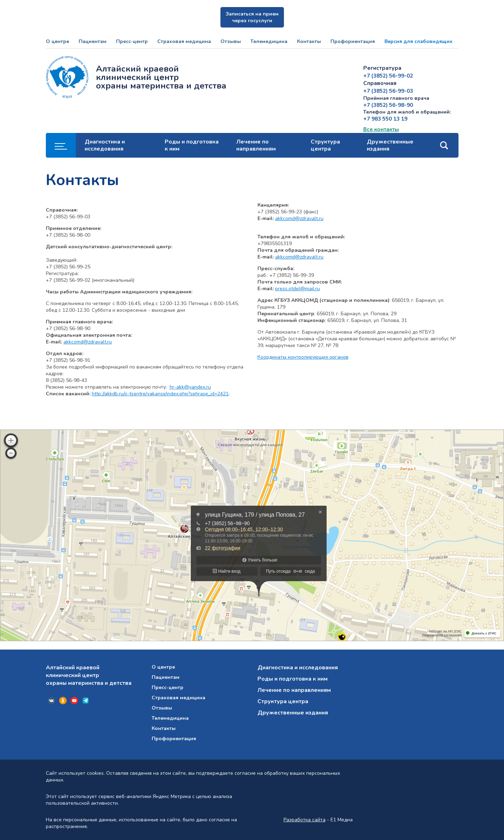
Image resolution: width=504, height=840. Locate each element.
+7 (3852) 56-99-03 (388, 91)
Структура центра (325, 145)
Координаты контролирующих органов (303, 357)
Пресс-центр (132, 41)
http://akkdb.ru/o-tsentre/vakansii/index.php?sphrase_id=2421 (160, 394)
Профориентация (353, 41)
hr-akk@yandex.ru (190, 387)
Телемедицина (269, 41)
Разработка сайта (305, 820)
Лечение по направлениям (256, 145)
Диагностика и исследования (105, 145)
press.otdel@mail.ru (297, 289)
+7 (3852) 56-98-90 (388, 105)
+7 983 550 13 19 (385, 119)
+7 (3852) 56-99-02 (388, 76)
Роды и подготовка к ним (192, 145)
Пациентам (93, 41)
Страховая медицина (184, 41)
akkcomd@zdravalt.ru (88, 342)
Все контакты (381, 129)
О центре (57, 41)
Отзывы (231, 41)
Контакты (309, 41)
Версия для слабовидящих (418, 41)
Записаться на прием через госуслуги (252, 17)
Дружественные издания (390, 145)
